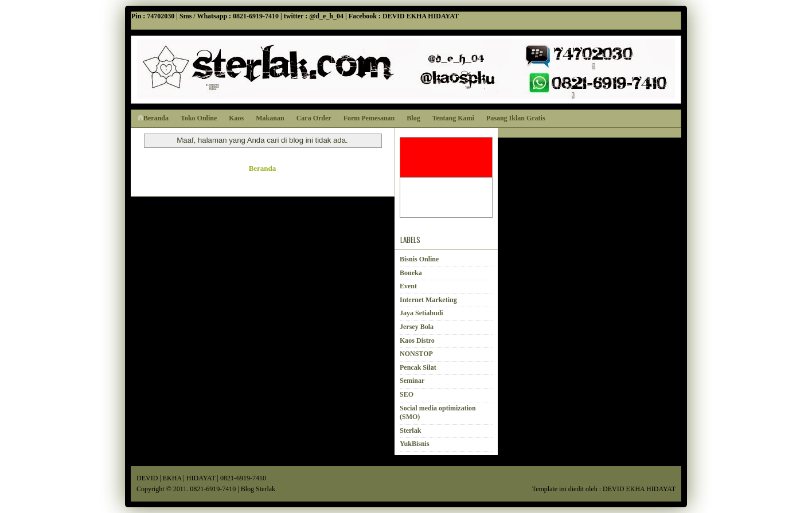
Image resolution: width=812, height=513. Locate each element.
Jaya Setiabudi (421, 313)
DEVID (147, 478)
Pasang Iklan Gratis (516, 118)
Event (408, 286)
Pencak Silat (418, 367)
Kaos (236, 118)
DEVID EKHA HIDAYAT (639, 489)
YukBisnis (415, 444)
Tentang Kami (453, 118)
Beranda (153, 118)
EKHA (172, 478)
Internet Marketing (428, 300)
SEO (407, 394)
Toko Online (199, 118)
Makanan (270, 118)
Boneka (411, 273)
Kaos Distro (417, 340)
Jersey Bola (417, 327)
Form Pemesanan (369, 118)
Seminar (412, 381)
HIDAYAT (201, 478)
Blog (413, 118)
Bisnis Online (419, 259)
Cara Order (314, 118)
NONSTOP (416, 354)
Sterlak (410, 430)
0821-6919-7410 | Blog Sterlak (233, 489)
